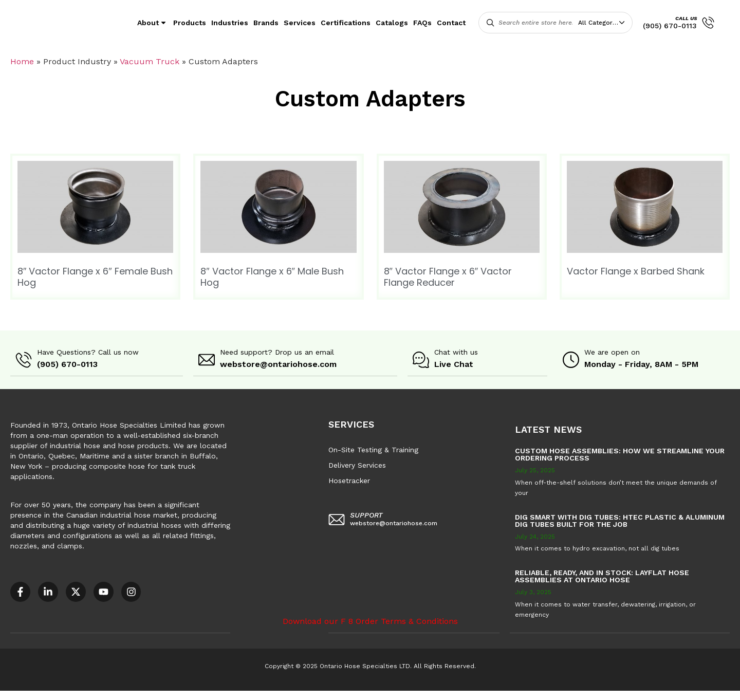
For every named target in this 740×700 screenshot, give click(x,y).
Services (300, 23)
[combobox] (604, 23)
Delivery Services (357, 465)
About (153, 23)
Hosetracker (349, 480)
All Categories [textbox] (600, 23)
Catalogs (392, 23)
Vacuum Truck (150, 61)
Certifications (346, 23)
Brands (266, 23)
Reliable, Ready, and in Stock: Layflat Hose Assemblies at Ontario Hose (602, 576)
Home (22, 61)
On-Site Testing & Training (373, 449)
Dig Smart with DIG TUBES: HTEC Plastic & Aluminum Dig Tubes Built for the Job (620, 520)
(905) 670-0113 (670, 26)
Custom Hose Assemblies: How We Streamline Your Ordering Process (620, 454)
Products (190, 23)
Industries (230, 23)
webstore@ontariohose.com (278, 364)
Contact (451, 23)
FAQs (422, 23)
